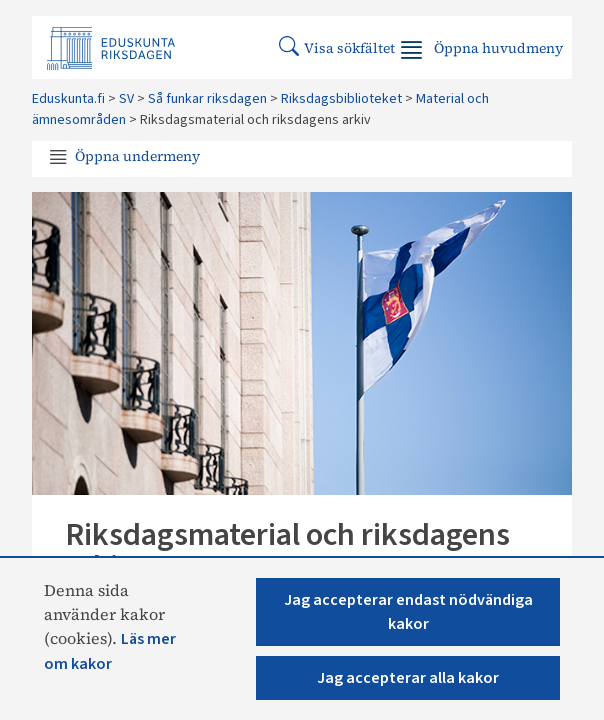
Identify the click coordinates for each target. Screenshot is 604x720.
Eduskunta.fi (68, 99)
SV (126, 99)
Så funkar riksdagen (207, 99)
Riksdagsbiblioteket (341, 99)
